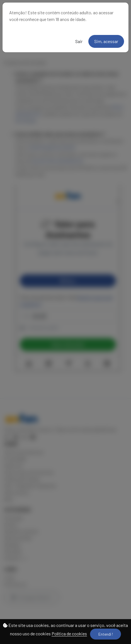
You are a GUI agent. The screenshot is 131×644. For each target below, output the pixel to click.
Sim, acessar (106, 41)
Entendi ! (106, 634)
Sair (79, 41)
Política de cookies (69, 634)
